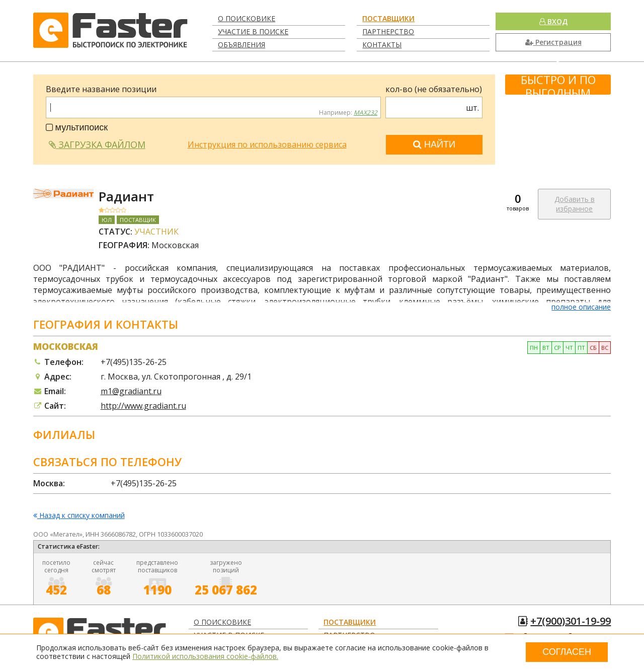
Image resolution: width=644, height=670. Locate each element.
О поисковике (247, 18)
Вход (553, 21)
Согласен (567, 652)
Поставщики (388, 18)
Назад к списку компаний (79, 516)
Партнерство (388, 31)
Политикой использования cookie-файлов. (205, 656)
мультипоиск (77, 127)
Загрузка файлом (97, 144)
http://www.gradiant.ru (143, 406)
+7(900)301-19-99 (571, 621)
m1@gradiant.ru (131, 391)
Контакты (382, 45)
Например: (348, 113)
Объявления (242, 45)
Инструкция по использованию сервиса (267, 144)
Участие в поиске (253, 31)
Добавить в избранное (575, 204)
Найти (434, 144)
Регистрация (553, 42)
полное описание (581, 307)
